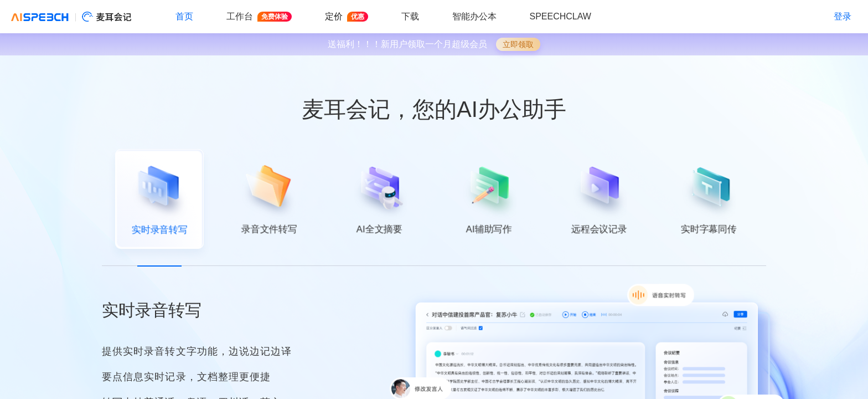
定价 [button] (347, 17)
